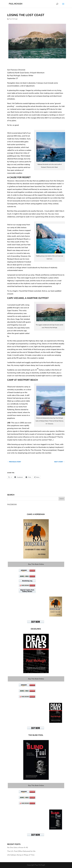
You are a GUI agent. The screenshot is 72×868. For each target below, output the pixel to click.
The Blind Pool (36, 735)
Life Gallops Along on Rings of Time (21, 855)
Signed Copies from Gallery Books (27, 591)
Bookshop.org (27, 581)
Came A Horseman (36, 514)
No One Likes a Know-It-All (18, 847)
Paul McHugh (13, 19)
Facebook (12, 504)
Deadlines (36, 629)
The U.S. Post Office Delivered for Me (21, 851)
